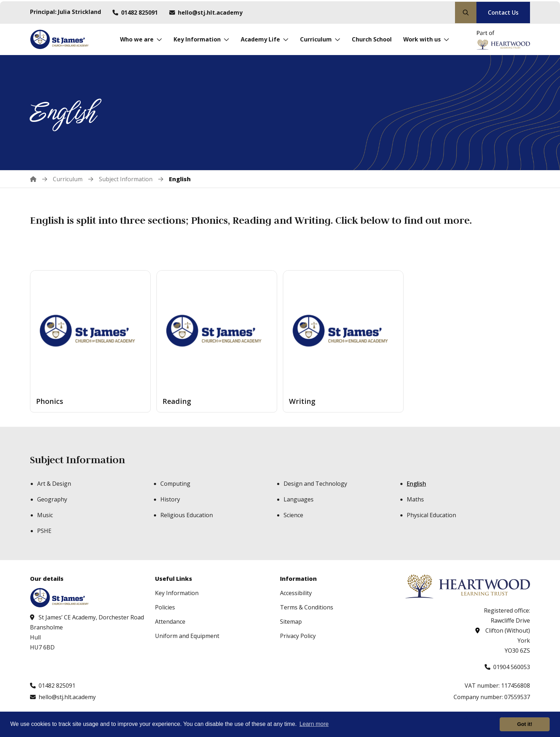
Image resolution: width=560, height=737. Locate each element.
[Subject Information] (126, 179)
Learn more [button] (314, 724)
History (170, 499)
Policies (165, 607)
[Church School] (372, 39)
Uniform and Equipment (187, 636)
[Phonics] (90, 341)
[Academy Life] (265, 39)
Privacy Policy (298, 636)
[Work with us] (426, 39)
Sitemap (291, 622)
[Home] (39, 179)
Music (45, 515)
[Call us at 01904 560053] (507, 667)
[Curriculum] (320, 39)
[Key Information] (201, 39)
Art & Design (54, 484)
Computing (175, 484)
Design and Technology (315, 484)
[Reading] (217, 341)
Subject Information (77, 460)
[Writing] (343, 341)
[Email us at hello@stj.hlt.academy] (206, 13)
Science (293, 515)
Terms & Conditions (307, 607)
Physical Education (431, 515)
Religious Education (187, 515)
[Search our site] (466, 13)
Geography (52, 499)
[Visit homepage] (61, 39)
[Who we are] (141, 39)
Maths (415, 499)
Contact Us (503, 13)
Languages (299, 499)
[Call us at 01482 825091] (135, 13)
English (416, 484)
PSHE (44, 531)
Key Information (177, 593)
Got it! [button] (525, 724)
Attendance (170, 622)
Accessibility (296, 593)
